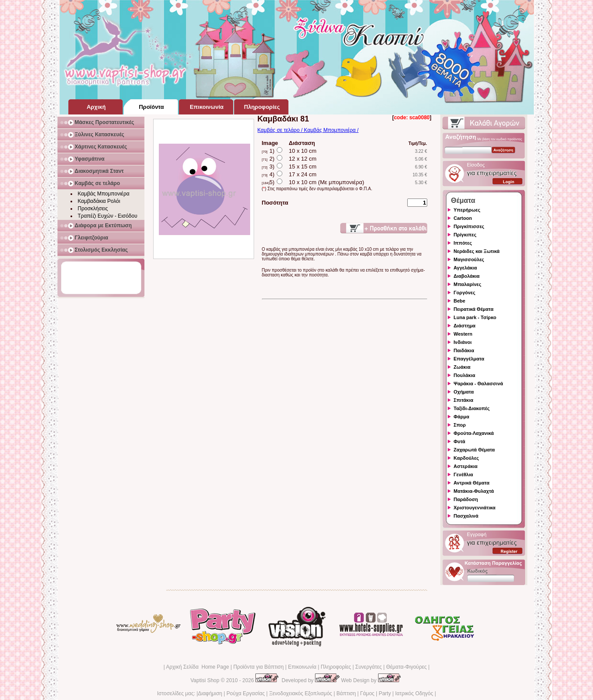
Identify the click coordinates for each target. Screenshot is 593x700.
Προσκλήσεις (93, 209)
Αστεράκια (466, 466)
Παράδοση (466, 499)
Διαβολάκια (467, 276)
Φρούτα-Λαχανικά (474, 433)
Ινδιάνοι (463, 342)
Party (385, 693)
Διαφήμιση (210, 693)
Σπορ (460, 425)
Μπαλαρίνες (468, 284)
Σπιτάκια (464, 400)
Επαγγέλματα (469, 359)
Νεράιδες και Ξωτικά (477, 251)
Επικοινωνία (302, 667)
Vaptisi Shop (205, 680)
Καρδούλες (466, 458)
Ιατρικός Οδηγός (414, 693)
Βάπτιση (346, 693)
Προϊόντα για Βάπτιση (258, 667)
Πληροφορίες (336, 667)
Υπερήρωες (467, 210)
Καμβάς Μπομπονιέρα (104, 194)
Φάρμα (462, 417)
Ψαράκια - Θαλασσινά (479, 384)
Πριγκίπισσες (469, 226)
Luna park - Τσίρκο (475, 317)
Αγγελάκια (466, 268)
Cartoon (463, 218)
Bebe (460, 301)
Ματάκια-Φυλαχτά (474, 491)
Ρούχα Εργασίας (246, 693)
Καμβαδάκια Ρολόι (99, 201)
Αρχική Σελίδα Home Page (197, 667)
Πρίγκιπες (465, 235)
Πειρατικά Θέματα (474, 309)
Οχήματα (464, 392)
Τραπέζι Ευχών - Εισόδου (108, 216)
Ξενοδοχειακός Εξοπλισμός (300, 693)
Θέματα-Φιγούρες (406, 667)
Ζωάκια (462, 367)
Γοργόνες (465, 293)
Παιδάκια (464, 350)
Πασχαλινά (466, 516)
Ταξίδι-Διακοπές (472, 408)
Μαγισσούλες (469, 259)
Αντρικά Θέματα (472, 483)
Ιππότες (463, 243)
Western (463, 334)
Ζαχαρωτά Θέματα (474, 450)
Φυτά (460, 441)
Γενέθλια (464, 475)
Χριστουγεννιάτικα (475, 508)
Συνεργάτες (369, 667)
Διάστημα (465, 326)
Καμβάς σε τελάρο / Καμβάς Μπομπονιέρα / (308, 130)
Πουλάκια (465, 375)
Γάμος (367, 693)
